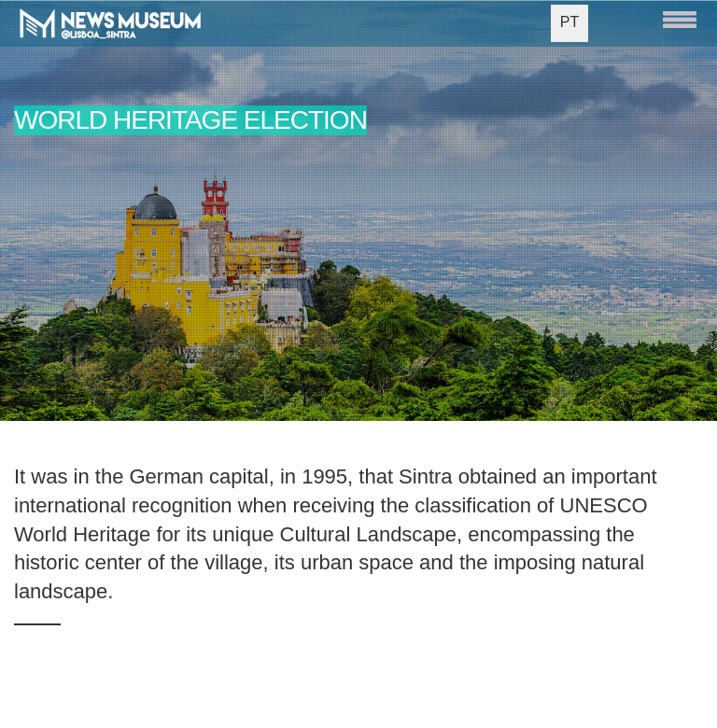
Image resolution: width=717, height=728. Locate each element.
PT (569, 22)
